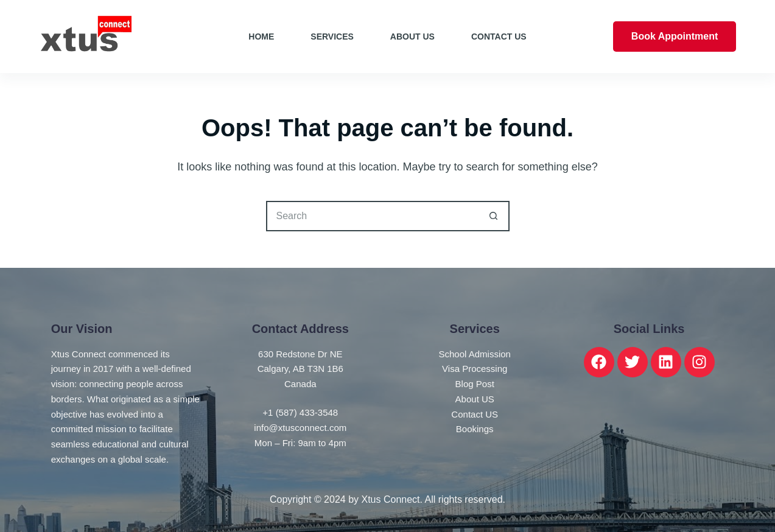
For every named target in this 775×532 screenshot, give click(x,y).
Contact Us (499, 37)
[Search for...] (373, 216)
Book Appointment (675, 36)
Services (332, 37)
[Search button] (494, 216)
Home (261, 37)
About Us (412, 37)
